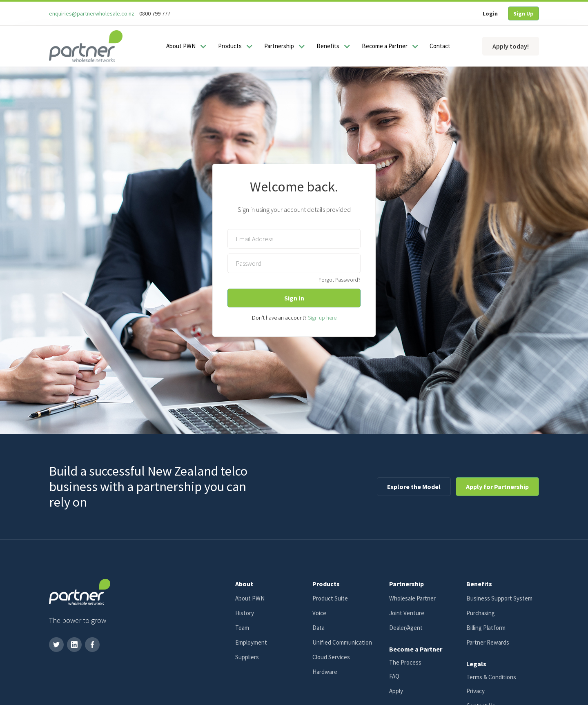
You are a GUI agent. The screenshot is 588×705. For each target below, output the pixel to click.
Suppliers (247, 657)
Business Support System (499, 598)
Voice (319, 613)
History (245, 613)
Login (490, 13)
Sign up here (322, 318)
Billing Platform (486, 628)
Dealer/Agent (406, 628)
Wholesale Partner (412, 598)
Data (318, 628)
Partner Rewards (488, 642)
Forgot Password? (340, 280)
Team (242, 628)
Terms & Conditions (491, 677)
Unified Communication (342, 642)
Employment (251, 642)
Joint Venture (407, 613)
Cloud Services (331, 657)
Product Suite (330, 598)
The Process (405, 662)
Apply (396, 691)
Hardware (325, 672)
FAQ (394, 676)
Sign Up (523, 13)
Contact (440, 46)
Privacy (476, 691)
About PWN (250, 598)
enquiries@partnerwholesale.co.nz (92, 13)
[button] (185, 46)
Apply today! (511, 46)
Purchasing (481, 613)
